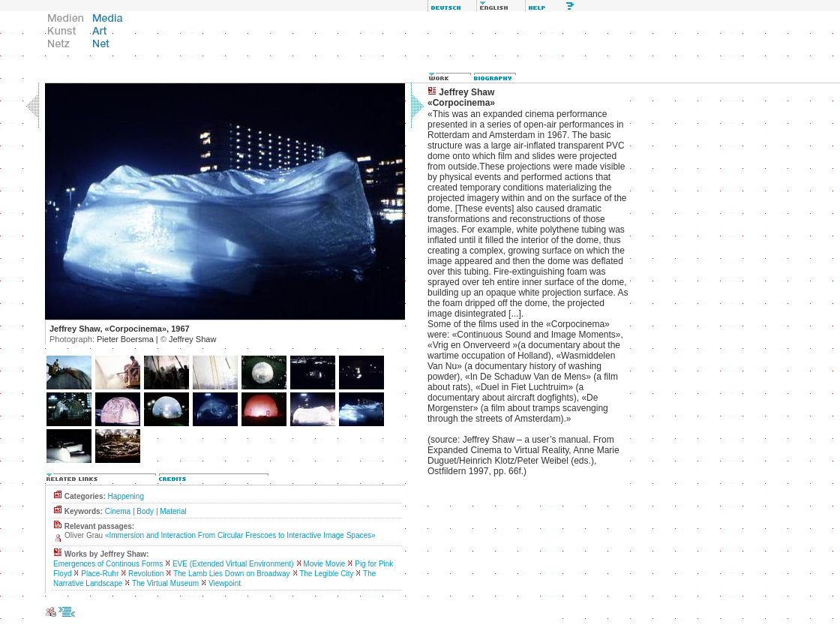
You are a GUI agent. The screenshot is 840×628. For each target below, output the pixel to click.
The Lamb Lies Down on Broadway (232, 574)
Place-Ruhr (100, 574)
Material (173, 511)
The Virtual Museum (165, 583)
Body (145, 511)
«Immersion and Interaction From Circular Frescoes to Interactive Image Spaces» (240, 535)
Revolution (146, 574)
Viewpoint (225, 583)
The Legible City (326, 574)
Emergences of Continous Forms (108, 564)
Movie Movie (324, 564)
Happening (126, 496)
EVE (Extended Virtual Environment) (233, 564)
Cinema (118, 511)
